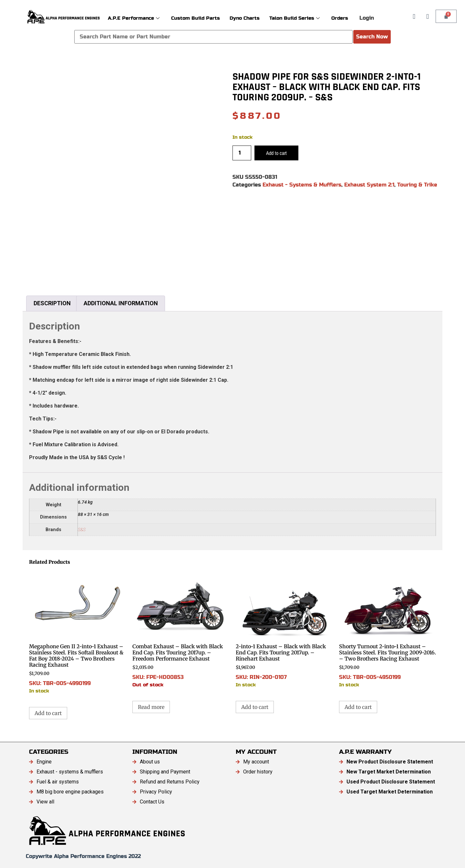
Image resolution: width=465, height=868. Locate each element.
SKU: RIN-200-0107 (284, 629)
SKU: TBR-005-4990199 (77, 632)
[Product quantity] (242, 153)
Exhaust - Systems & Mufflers (302, 185)
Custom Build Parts (196, 18)
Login (367, 18)
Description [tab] (52, 303)
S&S (82, 530)
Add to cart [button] (48, 713)
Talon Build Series (294, 18)
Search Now (372, 37)
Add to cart (276, 153)
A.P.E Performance (134, 18)
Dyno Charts (245, 18)
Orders (340, 18)
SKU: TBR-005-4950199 (387, 629)
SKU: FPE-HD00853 (181, 629)
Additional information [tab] (121, 303)
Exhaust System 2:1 (369, 185)
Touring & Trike (417, 185)
